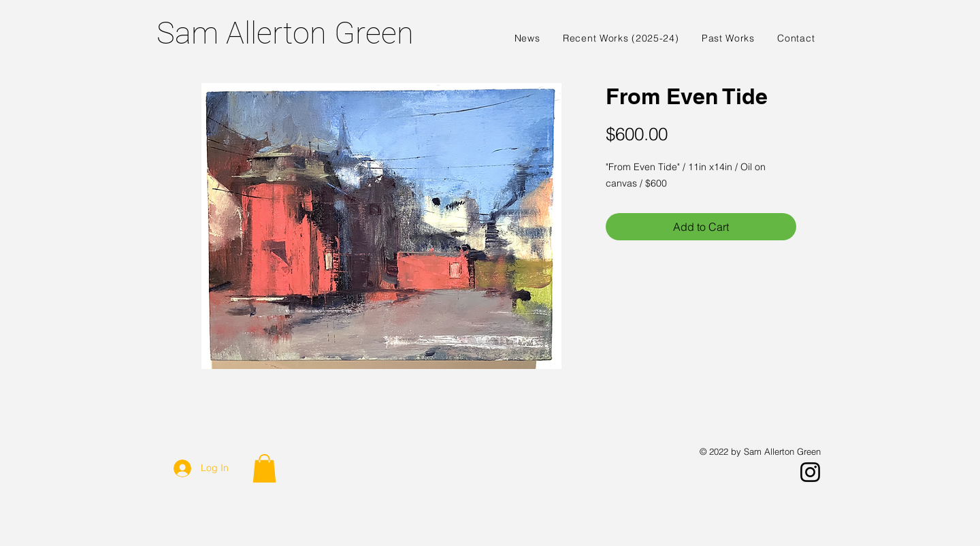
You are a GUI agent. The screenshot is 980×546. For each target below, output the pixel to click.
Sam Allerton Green (285, 33)
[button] (264, 468)
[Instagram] (810, 472)
